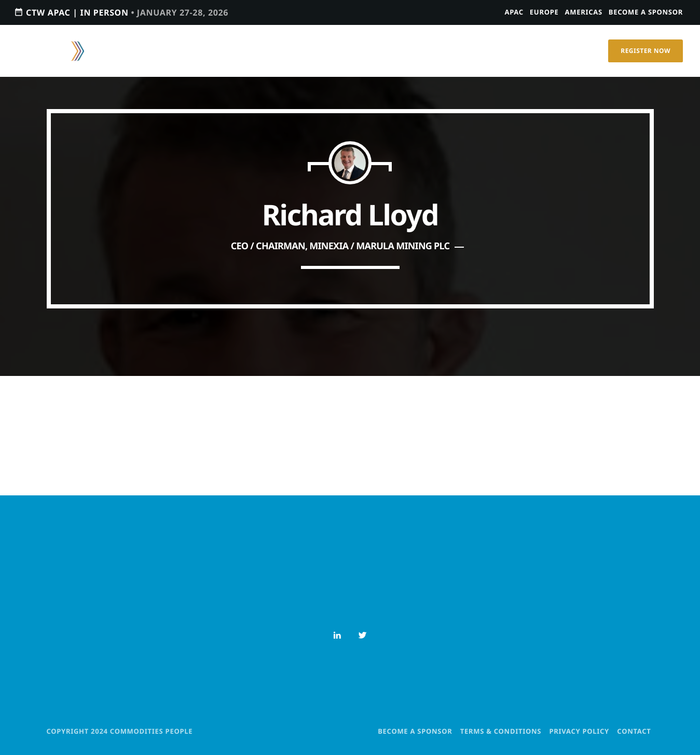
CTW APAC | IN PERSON (121, 12)
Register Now (646, 51)
